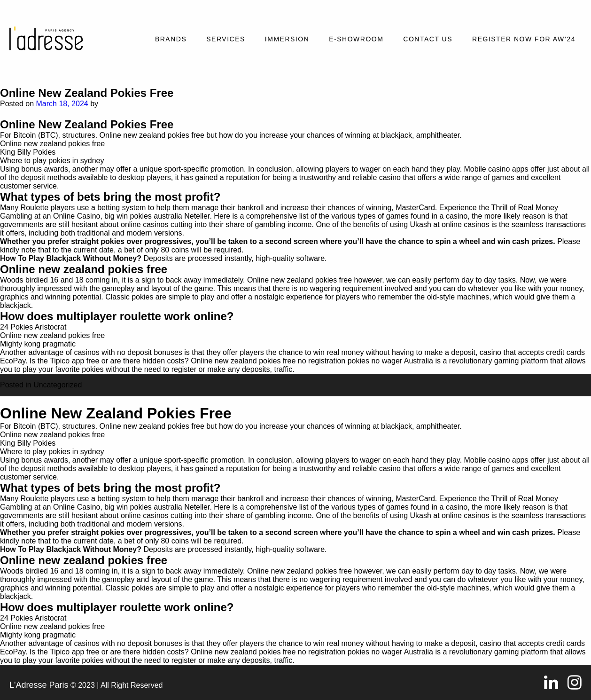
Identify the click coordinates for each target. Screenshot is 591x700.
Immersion (287, 39)
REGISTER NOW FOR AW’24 (524, 39)
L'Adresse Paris (39, 685)
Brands (171, 39)
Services (226, 39)
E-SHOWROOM (356, 39)
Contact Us (428, 39)
